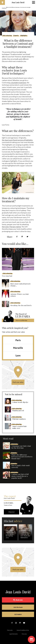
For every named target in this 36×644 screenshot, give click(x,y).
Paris (18, 340)
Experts (16, 35)
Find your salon (18, 382)
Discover (12, 512)
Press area (24, 634)
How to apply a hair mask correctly (21, 466)
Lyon (18, 355)
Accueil (4, 7)
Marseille (18, 348)
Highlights (24, 35)
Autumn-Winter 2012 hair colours (20, 295)
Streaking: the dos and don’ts (21, 305)
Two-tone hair (7, 276)
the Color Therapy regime (11, 227)
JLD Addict (18, 614)
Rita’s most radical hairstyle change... (20, 285)
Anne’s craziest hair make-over (19, 427)
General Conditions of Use (23, 630)
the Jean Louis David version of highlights (17, 140)
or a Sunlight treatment (17, 83)
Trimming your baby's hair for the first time (21, 447)
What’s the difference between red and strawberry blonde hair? (22, 457)
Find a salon (10, 630)
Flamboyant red (18, 411)
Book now (18, 600)
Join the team (18, 607)
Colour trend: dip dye (20, 402)
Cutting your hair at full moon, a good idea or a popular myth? (20, 476)
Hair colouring (7, 35)
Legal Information (14, 634)
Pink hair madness (19, 419)
